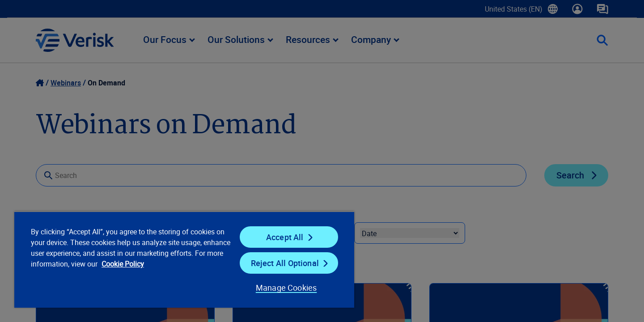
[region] (184, 259)
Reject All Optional (285, 263)
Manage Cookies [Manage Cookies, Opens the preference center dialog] (286, 288)
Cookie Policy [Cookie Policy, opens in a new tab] (123, 264)
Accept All (285, 237)
